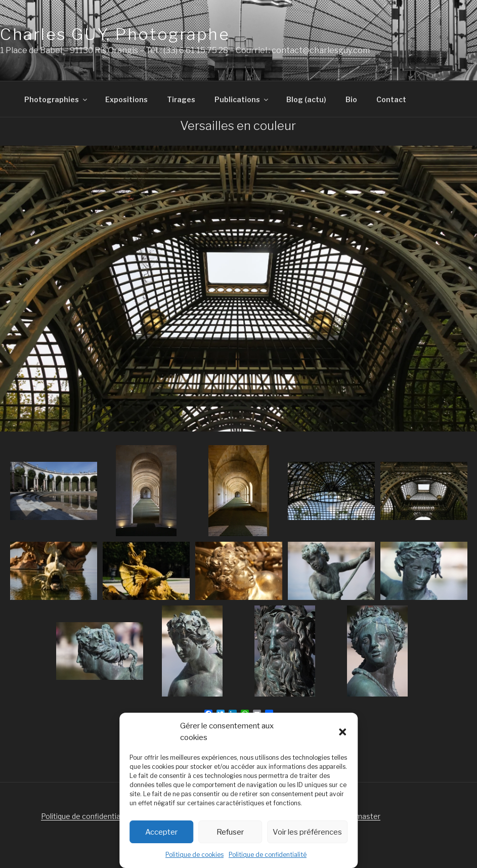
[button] (342, 732)
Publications (242, 99)
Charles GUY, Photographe (115, 34)
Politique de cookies (194, 855)
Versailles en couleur (238, 126)
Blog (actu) (306, 99)
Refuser (230, 832)
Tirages (181, 99)
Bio (351, 99)
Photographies (56, 99)
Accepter (161, 832)
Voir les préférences (307, 832)
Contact (391, 99)
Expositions (126, 99)
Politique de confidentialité (268, 855)
